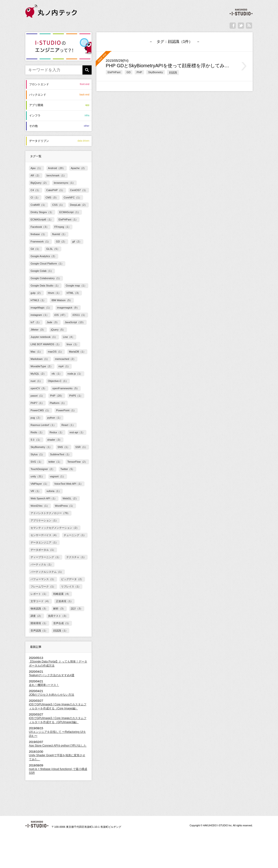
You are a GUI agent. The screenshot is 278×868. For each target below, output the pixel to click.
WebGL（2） (70, 498)
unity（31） (37, 476)
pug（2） (36, 418)
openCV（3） (39, 388)
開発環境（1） (39, 623)
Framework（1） (40, 242)
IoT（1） (36, 322)
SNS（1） (64, 447)
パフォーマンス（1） (43, 579)
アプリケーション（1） (44, 520)
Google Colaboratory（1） (46, 278)
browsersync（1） (64, 183)
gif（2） (77, 242)
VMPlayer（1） (40, 484)
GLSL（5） (53, 249)
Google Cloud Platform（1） (47, 264)
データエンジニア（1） (44, 542)
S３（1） (36, 440)
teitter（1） (55, 462)
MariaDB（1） (77, 352)
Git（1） (36, 249)
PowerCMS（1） (40, 410)
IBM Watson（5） (62, 300)
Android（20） (57, 168)
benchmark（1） (56, 175)
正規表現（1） (64, 601)
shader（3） (55, 440)
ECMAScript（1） (70, 212)
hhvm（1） (54, 293)
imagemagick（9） (68, 308)
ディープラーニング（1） (46, 557)
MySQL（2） (38, 374)
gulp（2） (36, 293)
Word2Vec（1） (40, 506)
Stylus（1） (37, 454)
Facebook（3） (40, 227)
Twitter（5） (68, 469)
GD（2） (61, 242)
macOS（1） (56, 352)
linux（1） (73, 344)
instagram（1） (40, 315)
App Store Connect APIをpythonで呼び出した (58, 746)
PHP (139, 72)
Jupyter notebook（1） (44, 337)
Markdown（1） (40, 359)
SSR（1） (81, 447)
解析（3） (59, 608)
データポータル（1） (43, 550)
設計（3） (77, 608)
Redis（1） (37, 432)
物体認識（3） (39, 608)
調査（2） (36, 616)
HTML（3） (73, 293)
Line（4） (69, 337)
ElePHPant (114, 72)
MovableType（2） (42, 366)
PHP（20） (57, 396)
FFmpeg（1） (63, 227)
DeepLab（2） (78, 205)
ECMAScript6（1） (42, 219)
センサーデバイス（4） (44, 535)
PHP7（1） (37, 403)
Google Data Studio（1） (45, 286)
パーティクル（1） (42, 564)
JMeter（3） (38, 330)
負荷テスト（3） (58, 616)
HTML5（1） (38, 300)
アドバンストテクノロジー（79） (50, 513)
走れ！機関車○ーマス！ (44, 685)
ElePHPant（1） (68, 219)
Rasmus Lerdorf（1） (43, 425)
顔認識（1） (61, 631)
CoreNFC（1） (73, 197)
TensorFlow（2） (77, 462)
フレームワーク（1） (43, 586)
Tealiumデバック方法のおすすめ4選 (52, 675)
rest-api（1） (77, 432)
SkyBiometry (156, 72)
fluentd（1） (59, 234)
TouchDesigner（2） (43, 469)
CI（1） (35, 197)
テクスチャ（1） (76, 557)
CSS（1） (58, 205)
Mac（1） (36, 352)
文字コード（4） (40, 601)
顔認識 (173, 72)
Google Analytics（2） (44, 256)
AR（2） (36, 175)
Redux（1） (57, 432)
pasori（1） (37, 396)
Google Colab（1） (42, 271)
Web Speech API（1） (44, 498)
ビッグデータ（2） (72, 579)
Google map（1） (76, 286)
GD (129, 72)
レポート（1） (39, 594)
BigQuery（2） (39, 183)
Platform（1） (58, 403)
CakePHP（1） (55, 190)
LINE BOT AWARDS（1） (46, 344)
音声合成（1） (62, 623)
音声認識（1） (39, 631)
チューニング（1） (75, 535)
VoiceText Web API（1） (69, 484)
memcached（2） (65, 359)
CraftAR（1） (38, 205)
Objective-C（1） (58, 381)
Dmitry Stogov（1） (42, 212)
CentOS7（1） (79, 190)
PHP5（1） (76, 396)
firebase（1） (38, 234)
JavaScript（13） (75, 322)
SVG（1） (37, 462)
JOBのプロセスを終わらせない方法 (52, 695)
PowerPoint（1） (66, 410)
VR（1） (36, 491)
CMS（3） (52, 197)
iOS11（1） (79, 315)
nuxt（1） (36, 381)
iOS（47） (61, 315)
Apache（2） (79, 168)
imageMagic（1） (41, 308)
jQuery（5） (58, 330)
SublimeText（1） (60, 454)
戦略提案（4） (62, 594)
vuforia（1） (54, 491)
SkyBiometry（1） (41, 447)
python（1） (55, 418)
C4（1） (36, 190)
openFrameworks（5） (66, 388)
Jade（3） (53, 322)
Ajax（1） (36, 168)
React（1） (68, 425)
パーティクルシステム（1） (47, 572)
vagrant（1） (58, 476)
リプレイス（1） (71, 586)
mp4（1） (64, 366)
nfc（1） (57, 374)
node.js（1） (75, 374)
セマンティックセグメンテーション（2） (55, 528)
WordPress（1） (65, 506)
